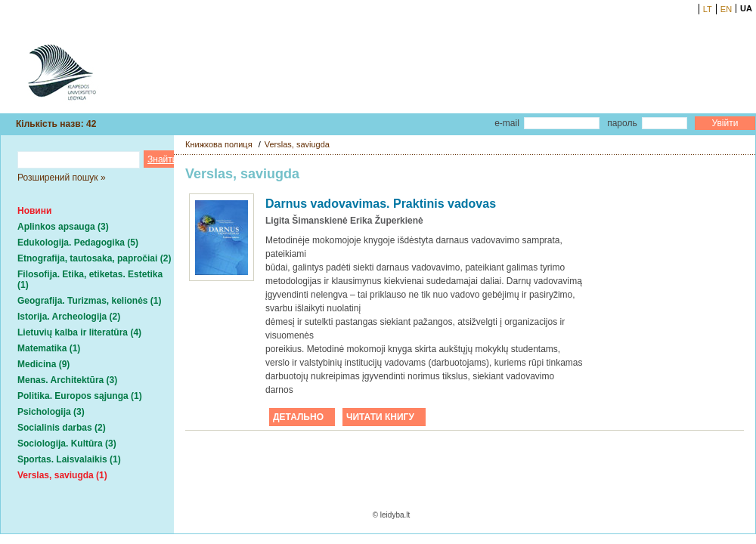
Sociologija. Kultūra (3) (67, 444)
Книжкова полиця (220, 144)
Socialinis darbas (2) (62, 428)
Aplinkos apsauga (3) (63, 227)
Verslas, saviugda (297, 144)
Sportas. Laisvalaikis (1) (69, 459)
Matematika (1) (49, 348)
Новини (34, 211)
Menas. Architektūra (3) (67, 380)
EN (726, 9)
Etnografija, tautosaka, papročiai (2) (94, 258)
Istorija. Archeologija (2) (69, 317)
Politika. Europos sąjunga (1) (80, 396)
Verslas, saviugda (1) (62, 475)
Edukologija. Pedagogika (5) (78, 243)
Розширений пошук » (62, 178)
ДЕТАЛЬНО (298, 417)
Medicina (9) (43, 364)
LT (708, 9)
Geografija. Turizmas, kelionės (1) (90, 301)
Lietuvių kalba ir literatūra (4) (79, 332)
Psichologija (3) (51, 412)
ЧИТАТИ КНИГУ (380, 417)
